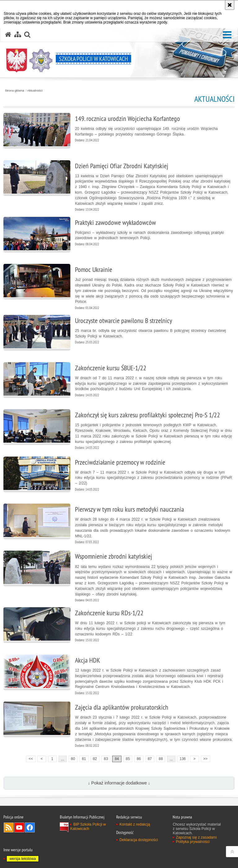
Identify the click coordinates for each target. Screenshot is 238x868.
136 (183, 759)
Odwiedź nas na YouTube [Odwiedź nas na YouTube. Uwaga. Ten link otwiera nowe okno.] (19, 827)
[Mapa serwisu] (18, 35)
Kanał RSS (9, 827)
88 (161, 759)
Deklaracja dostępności (139, 840)
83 (106, 759)
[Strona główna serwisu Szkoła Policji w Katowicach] (8, 35)
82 (95, 759)
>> (204, 758)
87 (150, 759)
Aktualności (35, 91)
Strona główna (15, 91)
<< (29, 758)
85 (128, 759)
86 (139, 759)
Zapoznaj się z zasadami (196, 837)
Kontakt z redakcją (135, 824)
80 (73, 759)
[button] (227, 35)
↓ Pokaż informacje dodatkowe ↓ (119, 783)
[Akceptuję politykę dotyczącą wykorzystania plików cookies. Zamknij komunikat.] (230, 5)
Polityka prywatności (193, 842)
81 (84, 759)
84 (117, 759)
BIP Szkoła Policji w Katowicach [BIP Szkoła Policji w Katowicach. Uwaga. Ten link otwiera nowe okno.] (88, 827)
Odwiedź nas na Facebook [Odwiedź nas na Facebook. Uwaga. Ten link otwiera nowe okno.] (30, 827)
